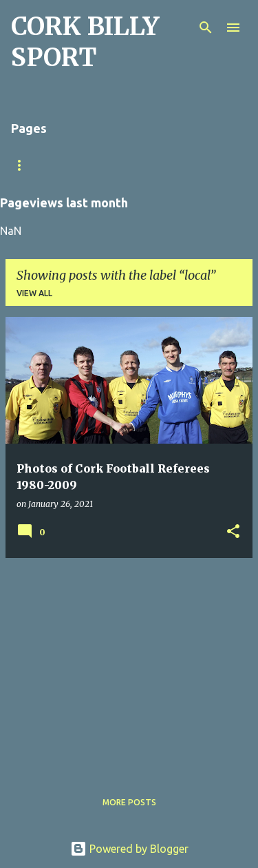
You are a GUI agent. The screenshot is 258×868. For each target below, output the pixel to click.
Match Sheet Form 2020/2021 (77, 165)
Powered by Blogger (129, 849)
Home (186, 165)
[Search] (206, 28)
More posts (129, 802)
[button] (233, 532)
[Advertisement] (129, 665)
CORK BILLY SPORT (85, 42)
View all (34, 293)
